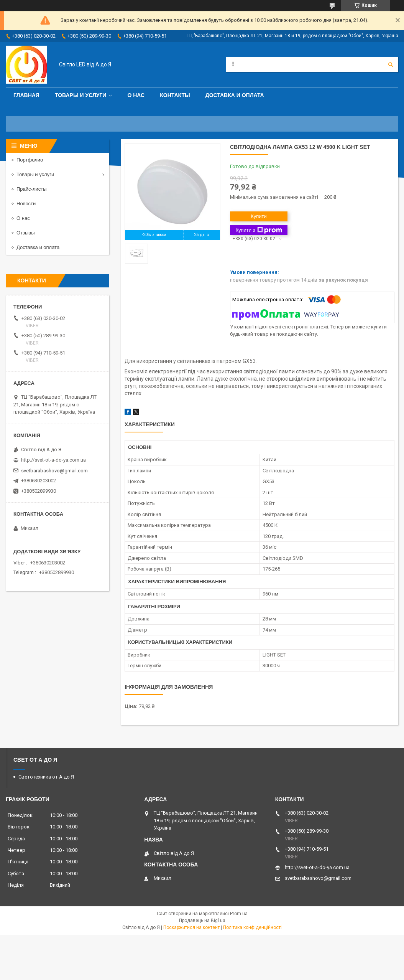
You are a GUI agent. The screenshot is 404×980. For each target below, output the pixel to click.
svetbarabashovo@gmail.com (54, 471)
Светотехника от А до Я (46, 777)
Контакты (175, 95)
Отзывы (26, 233)
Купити (259, 216)
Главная (26, 95)
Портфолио (30, 160)
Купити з (259, 230)
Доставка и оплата (235, 95)
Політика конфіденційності (252, 927)
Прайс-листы (32, 189)
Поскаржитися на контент (191, 927)
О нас (136, 95)
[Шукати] (391, 64)
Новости (26, 204)
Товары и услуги (81, 95)
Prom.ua (239, 914)
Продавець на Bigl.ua (202, 921)
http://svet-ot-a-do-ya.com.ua (53, 460)
